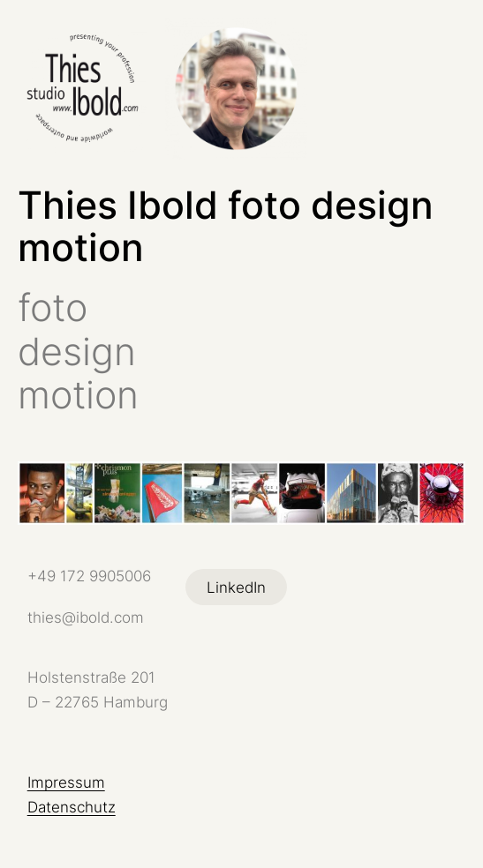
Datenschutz (72, 807)
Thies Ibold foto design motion (226, 226)
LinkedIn (236, 587)
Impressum (66, 782)
